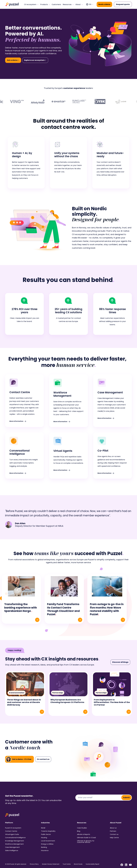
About (79, 5)
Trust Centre (67, 864)
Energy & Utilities (47, 844)
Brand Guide (78, 864)
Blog (79, 831)
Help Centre (114, 838)
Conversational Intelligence (15, 838)
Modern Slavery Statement (51, 864)
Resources (68, 5)
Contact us (114, 834)
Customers (56, 5)
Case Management (12, 847)
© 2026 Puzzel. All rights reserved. (16, 864)
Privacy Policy (34, 864)
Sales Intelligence (12, 850)
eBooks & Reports (84, 834)
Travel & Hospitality (48, 831)
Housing (44, 838)
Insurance (45, 850)
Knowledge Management (15, 841)
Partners (113, 831)
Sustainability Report (92, 864)
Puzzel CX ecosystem (13, 828)
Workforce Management (14, 844)
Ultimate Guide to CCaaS (86, 838)
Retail (43, 828)
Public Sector (46, 834)
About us (113, 828)
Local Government (48, 841)
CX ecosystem (31, 5)
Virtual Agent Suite (12, 834)
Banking (44, 847)
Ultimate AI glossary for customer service (86, 842)
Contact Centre (11, 831)
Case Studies (82, 828)
